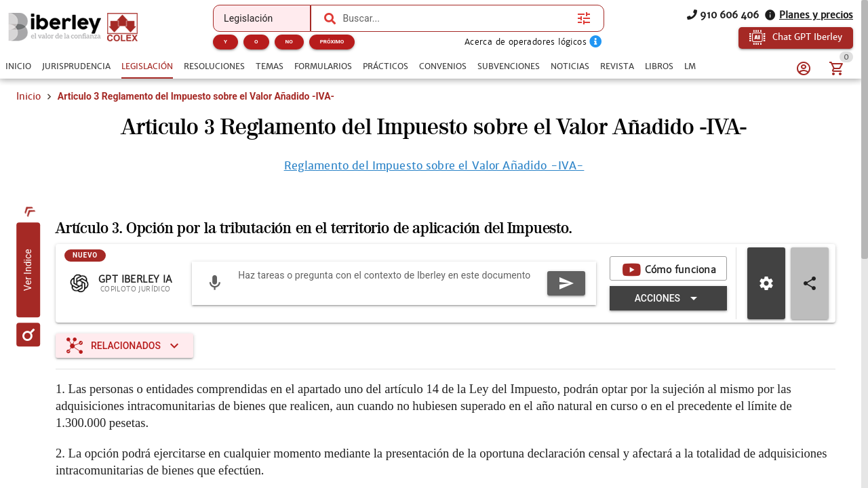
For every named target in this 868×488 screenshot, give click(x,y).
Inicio (28, 96)
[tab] (18, 66)
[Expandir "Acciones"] (668, 298)
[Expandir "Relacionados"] (124, 346)
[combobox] (456, 18)
